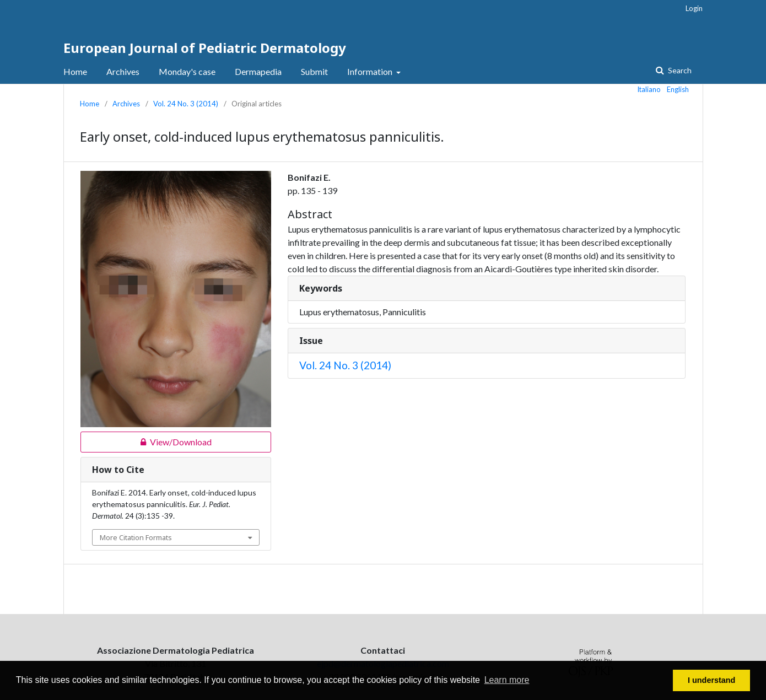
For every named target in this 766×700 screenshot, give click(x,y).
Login (694, 8)
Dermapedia (258, 71)
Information (371, 71)
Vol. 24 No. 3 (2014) (186, 104)
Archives (123, 71)
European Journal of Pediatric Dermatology (205, 48)
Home (75, 71)
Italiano (649, 89)
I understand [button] (711, 680)
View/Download (146, 442)
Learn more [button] (507, 680)
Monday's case (187, 71)
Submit (314, 71)
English (678, 89)
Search (679, 70)
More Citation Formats (136, 537)
